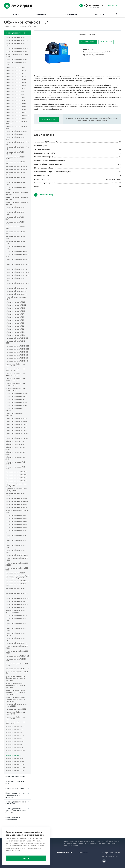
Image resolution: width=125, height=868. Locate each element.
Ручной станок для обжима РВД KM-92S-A (17, 203)
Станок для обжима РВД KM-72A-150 (17, 143)
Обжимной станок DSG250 (15, 771)
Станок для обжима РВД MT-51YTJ (16, 629)
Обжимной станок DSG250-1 (16, 765)
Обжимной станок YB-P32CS (15, 302)
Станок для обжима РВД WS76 (16, 616)
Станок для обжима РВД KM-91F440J (16, 158)
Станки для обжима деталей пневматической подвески (16, 811)
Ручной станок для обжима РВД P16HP (17, 673)
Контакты (100, 14)
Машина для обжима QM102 (16, 76)
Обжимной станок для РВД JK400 (15, 458)
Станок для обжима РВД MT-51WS (16, 45)
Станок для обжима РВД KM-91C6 (16, 243)
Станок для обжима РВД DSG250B (14, 414)
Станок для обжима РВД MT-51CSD (16, 495)
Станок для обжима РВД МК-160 (17, 294)
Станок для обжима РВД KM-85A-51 (17, 265)
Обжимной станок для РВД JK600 (15, 448)
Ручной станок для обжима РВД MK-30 (17, 647)
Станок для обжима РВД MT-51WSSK (16, 634)
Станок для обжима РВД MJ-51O (17, 669)
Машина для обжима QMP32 (16, 118)
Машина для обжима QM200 (16, 70)
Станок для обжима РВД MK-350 (17, 41)
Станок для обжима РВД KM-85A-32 (17, 260)
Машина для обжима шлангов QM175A (16, 127)
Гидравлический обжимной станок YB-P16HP (15, 390)
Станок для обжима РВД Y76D (16, 505)
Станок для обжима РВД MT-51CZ (16, 63)
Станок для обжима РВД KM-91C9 (16, 228)
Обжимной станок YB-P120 (15, 329)
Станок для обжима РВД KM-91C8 (16, 233)
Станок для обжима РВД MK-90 (16, 52)
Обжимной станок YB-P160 (15, 320)
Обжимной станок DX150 (15, 739)
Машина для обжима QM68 (15, 97)
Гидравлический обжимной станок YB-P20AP (15, 365)
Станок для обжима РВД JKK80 (16, 427)
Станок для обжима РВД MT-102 (17, 643)
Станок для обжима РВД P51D (16, 418)
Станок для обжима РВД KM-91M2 (16, 208)
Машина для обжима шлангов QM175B (16, 122)
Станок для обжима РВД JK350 (16, 472)
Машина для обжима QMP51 (16, 112)
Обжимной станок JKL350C (15, 441)
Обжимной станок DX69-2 (15, 759)
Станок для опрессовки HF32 (16, 709)
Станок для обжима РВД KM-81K (17, 269)
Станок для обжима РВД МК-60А (17, 393)
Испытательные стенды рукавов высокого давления (15, 795)
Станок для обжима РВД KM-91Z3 (16, 248)
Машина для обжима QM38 (15, 88)
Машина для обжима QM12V (16, 109)
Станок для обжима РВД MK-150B (16, 541)
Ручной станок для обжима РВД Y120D (17, 559)
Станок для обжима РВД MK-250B (16, 551)
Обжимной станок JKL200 (15, 444)
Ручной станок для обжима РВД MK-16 (17, 652)
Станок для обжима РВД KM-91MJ (16, 163)
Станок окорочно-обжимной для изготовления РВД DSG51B (17, 577)
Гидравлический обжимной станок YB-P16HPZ (15, 385)
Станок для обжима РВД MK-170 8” (17, 590)
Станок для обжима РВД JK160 (16, 478)
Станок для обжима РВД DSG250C (14, 409)
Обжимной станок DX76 (14, 745)
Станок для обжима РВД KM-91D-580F (16, 153)
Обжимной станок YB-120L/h (16, 335)
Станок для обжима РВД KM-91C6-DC (16, 188)
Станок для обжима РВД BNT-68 (17, 608)
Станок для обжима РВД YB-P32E (17, 349)
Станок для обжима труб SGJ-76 (17, 134)
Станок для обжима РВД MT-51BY (16, 619)
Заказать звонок (112, 5)
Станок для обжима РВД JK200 (16, 475)
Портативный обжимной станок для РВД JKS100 (17, 490)
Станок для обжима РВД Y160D (17, 555)
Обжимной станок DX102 (15, 742)
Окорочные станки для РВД (15, 782)
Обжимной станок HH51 (14, 756)
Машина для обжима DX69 (15, 91)
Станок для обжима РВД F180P (16, 399)
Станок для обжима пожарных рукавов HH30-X (16, 705)
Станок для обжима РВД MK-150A (16, 536)
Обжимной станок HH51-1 (15, 736)
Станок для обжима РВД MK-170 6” (17, 595)
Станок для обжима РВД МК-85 (17, 402)
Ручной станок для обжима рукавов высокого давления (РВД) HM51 (15, 686)
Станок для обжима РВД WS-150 (17, 573)
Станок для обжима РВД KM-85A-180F (17, 255)
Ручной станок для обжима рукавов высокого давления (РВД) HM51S (15, 679)
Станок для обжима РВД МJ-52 (16, 59)
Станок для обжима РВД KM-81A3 (16, 279)
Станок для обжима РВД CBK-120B (16, 585)
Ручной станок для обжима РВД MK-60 (17, 56)
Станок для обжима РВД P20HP (17, 421)
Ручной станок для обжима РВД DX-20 (17, 665)
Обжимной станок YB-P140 (15, 323)
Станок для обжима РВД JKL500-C (17, 434)
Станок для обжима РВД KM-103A (16, 138)
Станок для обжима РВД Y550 (16, 528)
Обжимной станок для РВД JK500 (15, 453)
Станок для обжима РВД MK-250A (16, 546)
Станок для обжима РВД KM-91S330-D (16, 184)
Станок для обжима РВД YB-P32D (16, 342)
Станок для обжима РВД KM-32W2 (16, 218)
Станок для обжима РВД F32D (16, 499)
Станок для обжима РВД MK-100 (17, 49)
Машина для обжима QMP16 (16, 103)
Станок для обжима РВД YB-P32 (17, 352)
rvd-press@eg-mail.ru (112, 856)
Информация (71, 14)
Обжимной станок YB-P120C (15, 326)
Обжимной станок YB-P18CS (15, 311)
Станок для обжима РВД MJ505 (17, 605)
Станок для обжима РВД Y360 (16, 522)
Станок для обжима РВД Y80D (16, 519)
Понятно (26, 858)
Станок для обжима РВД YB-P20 (17, 358)
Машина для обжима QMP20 (16, 106)
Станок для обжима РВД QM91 (16, 131)
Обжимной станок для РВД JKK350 (15, 468)
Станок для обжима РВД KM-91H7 (16, 223)
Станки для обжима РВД (15, 33)
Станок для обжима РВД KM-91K (17, 170)
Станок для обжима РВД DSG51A (17, 581)
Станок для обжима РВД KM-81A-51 (17, 284)
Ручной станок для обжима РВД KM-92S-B (17, 193)
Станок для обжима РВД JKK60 (16, 424)
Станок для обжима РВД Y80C (16, 516)
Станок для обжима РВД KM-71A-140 (17, 148)
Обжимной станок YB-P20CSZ (16, 305)
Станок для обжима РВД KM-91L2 (16, 213)
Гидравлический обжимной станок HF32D (15, 723)
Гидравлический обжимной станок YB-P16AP (15, 380)
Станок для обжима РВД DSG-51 (17, 602)
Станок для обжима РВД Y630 (16, 525)
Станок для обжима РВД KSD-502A (16, 660)
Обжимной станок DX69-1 (15, 762)
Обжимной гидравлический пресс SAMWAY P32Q (15, 612)
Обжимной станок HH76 (14, 733)
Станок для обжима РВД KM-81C (17, 288)
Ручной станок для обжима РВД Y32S (17, 569)
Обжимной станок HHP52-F (15, 727)
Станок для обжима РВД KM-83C (17, 252)
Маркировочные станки (15, 788)
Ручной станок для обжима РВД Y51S (17, 512)
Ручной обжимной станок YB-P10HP (16, 298)
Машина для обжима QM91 (15, 100)
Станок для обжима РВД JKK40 (16, 430)
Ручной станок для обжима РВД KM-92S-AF (17, 198)
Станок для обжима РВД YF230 (16, 291)
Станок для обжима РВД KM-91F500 (16, 174)
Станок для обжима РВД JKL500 (17, 438)
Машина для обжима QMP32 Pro (17, 115)
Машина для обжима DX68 (15, 94)
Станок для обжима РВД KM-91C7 (16, 238)
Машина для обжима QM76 (15, 73)
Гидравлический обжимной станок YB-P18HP (15, 375)
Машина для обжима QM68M (16, 82)
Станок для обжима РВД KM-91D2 (16, 179)
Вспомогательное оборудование (13, 818)
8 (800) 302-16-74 (93, 5)
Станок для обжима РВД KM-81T (17, 167)
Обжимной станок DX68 (14, 748)
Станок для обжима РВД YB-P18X (17, 361)
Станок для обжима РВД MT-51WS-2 (16, 639)
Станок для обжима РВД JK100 (16, 481)
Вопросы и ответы (64, 853)
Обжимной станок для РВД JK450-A (15, 463)
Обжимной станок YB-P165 (15, 317)
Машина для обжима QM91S (16, 79)
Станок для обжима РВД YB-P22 (17, 355)
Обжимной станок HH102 (14, 730)
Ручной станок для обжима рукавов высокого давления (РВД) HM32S (15, 692)
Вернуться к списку (44, 195)
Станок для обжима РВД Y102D (17, 502)
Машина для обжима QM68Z (16, 67)
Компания (42, 14)
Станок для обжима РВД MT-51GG (16, 624)
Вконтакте (104, 861)
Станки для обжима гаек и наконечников (16, 803)
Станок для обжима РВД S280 (16, 396)
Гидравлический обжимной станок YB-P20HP (15, 370)
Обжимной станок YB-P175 (15, 314)
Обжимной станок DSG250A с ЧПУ (16, 752)
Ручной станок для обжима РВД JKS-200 (17, 564)
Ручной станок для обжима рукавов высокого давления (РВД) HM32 (15, 699)
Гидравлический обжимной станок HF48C (15, 718)
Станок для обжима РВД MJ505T (17, 599)
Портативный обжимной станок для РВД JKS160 (17, 485)
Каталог (16, 14)
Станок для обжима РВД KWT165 (17, 656)
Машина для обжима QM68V (16, 85)
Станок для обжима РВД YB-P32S (17, 346)
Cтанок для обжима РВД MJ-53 (16, 38)
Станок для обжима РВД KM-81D (17, 272)
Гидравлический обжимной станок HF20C (15, 713)
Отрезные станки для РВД (16, 776)
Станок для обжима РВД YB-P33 (17, 338)
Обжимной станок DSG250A (15, 768)
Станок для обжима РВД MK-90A (17, 405)
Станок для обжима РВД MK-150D (16, 532)
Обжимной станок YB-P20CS (15, 308)
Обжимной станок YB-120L (15, 332)
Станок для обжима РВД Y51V (16, 508)
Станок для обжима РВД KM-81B (17, 275)
